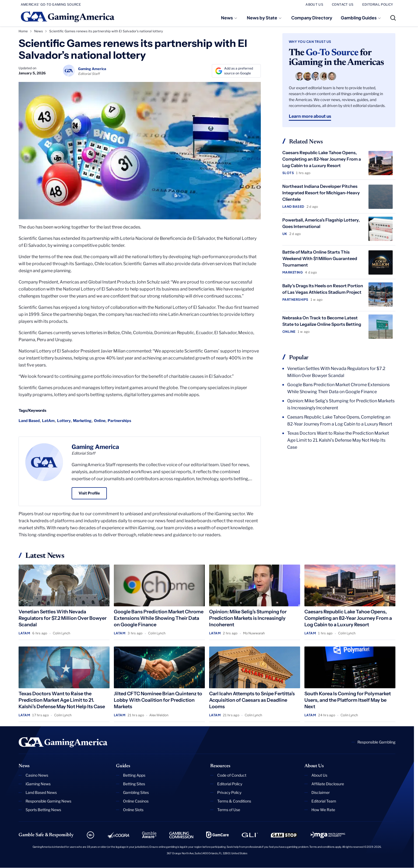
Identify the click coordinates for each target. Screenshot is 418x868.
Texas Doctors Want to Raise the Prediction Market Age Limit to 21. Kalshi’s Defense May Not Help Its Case (338, 440)
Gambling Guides (359, 18)
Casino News (37, 775)
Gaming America (95, 447)
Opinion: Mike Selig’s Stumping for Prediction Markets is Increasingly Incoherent (341, 404)
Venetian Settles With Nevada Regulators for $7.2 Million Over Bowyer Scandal (336, 372)
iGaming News (38, 784)
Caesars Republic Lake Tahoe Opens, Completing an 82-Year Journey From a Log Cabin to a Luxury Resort (322, 159)
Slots (288, 173)
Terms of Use (229, 810)
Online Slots (133, 810)
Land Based (29, 421)
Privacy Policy (229, 792)
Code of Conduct (232, 775)
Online (100, 421)
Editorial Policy (230, 784)
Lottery (64, 421)
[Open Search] (393, 18)
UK (285, 234)
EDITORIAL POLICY (378, 4)
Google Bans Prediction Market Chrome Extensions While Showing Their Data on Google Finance (338, 388)
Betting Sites (134, 784)
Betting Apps (134, 775)
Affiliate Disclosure (328, 784)
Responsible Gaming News (48, 801)
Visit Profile (89, 493)
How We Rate (323, 810)
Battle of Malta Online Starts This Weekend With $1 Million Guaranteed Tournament (320, 258)
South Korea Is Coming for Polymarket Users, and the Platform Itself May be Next (348, 700)
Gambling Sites (136, 792)
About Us (319, 775)
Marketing (82, 421)
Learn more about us (310, 116)
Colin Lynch (62, 633)
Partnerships (119, 421)
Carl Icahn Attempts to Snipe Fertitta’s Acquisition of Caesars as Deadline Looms (252, 700)
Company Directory (312, 18)
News (227, 18)
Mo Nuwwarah (254, 633)
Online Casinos (136, 801)
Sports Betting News (43, 810)
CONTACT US (343, 4)
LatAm (48, 421)
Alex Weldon (159, 715)
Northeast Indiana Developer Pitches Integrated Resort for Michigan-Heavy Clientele (321, 193)
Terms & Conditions (234, 801)
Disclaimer (321, 792)
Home (23, 31)
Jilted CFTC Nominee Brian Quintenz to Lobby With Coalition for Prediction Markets (158, 700)
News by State (262, 18)
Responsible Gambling (376, 742)
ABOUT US (314, 4)
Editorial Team (324, 801)
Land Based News (41, 792)
